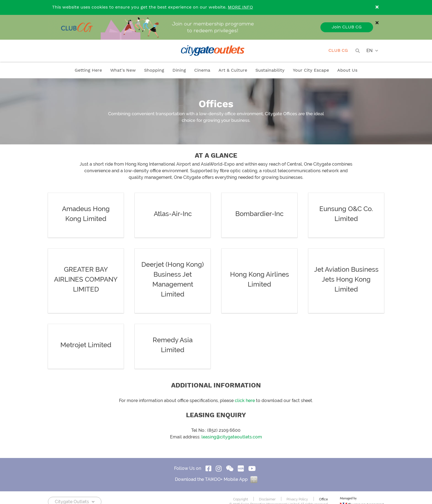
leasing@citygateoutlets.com (232, 437)
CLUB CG (338, 51)
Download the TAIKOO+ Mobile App (216, 479)
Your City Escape (311, 70)
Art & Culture (233, 70)
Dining (179, 70)
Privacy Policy (297, 499)
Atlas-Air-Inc (173, 214)
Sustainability (270, 70)
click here (245, 401)
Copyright (241, 499)
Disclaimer (267, 499)
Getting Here (88, 70)
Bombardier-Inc (259, 214)
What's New (123, 70)
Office (323, 499)
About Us (347, 70)
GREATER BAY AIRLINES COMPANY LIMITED (86, 279)
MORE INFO (240, 7)
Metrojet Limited (86, 345)
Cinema (202, 70)
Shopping (154, 70)
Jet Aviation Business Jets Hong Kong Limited (346, 279)
